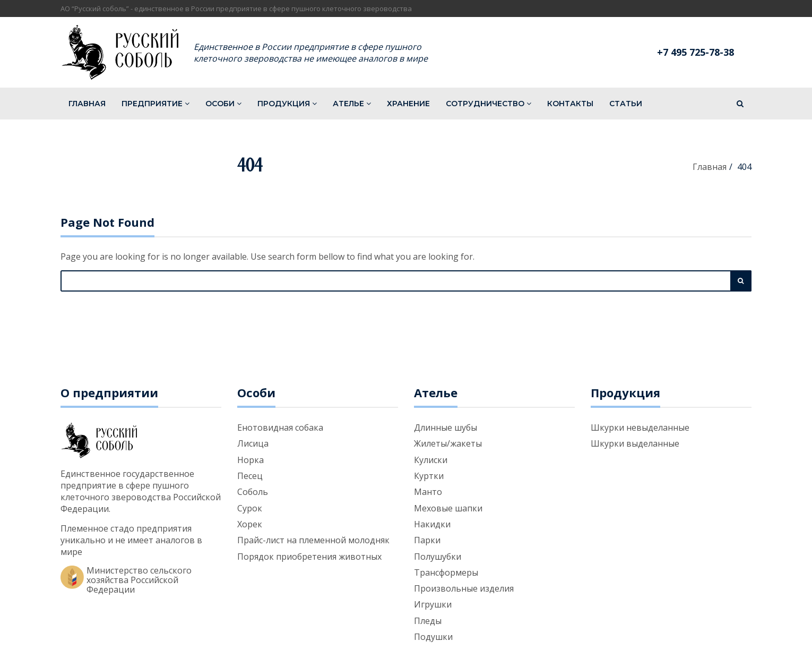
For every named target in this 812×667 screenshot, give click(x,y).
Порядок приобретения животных (309, 557)
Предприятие (156, 104)
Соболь (253, 492)
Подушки (433, 637)
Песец (250, 476)
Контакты (570, 104)
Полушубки (438, 557)
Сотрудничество (489, 104)
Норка (250, 460)
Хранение (408, 104)
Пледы (428, 621)
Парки (427, 540)
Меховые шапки (448, 508)
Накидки (432, 524)
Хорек (250, 524)
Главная (87, 104)
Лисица (253, 443)
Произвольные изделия (464, 588)
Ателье (352, 104)
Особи (223, 104)
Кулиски (431, 460)
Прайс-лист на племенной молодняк (313, 540)
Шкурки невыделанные (640, 427)
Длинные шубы (446, 427)
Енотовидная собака (280, 427)
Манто (428, 492)
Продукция (287, 104)
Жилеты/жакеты (448, 443)
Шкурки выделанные (635, 443)
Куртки (429, 476)
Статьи (626, 104)
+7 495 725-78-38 (696, 52)
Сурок (250, 508)
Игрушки (433, 604)
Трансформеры (446, 572)
